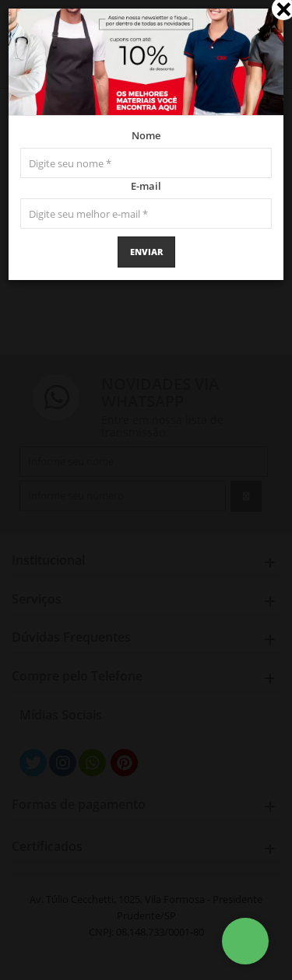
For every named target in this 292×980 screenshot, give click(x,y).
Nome (146, 135)
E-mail (146, 186)
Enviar (146, 252)
